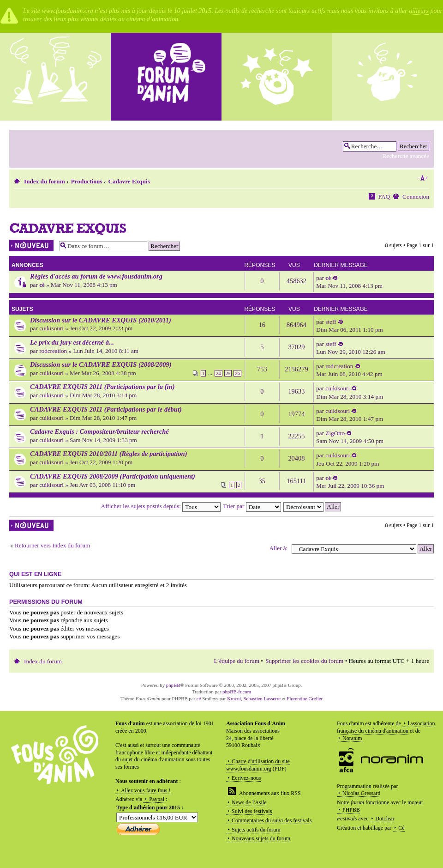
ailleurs (419, 11)
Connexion (416, 197)
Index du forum (45, 181)
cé (42, 285)
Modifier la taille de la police (422, 178)
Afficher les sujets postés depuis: (161, 506)
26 (237, 373)
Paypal (157, 799)
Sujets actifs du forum (256, 830)
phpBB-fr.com (237, 692)
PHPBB (351, 810)
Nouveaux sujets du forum (261, 838)
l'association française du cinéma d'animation (386, 727)
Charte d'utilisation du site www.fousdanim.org (258, 765)
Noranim (352, 738)
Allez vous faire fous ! (146, 790)
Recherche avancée (406, 156)
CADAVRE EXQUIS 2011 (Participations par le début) (106, 409)
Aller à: (278, 548)
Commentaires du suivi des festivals (272, 820)
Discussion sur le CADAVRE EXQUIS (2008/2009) (101, 364)
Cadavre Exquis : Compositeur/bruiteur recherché (99, 431)
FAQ (384, 197)
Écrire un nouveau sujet (32, 246)
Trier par (252, 506)
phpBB (173, 685)
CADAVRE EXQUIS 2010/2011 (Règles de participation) (108, 454)
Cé (401, 828)
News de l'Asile (249, 802)
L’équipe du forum (237, 661)
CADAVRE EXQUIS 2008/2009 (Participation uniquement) (113, 476)
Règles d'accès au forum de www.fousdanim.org (96, 276)
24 (219, 373)
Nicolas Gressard (361, 793)
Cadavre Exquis (129, 181)
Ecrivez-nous (246, 778)
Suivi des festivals (252, 811)
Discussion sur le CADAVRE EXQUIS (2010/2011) (101, 320)
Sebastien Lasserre (262, 698)
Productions (87, 181)
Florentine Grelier (305, 698)
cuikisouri (51, 328)
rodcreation (53, 351)
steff (331, 322)
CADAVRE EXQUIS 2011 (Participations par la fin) (102, 387)
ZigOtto (335, 433)
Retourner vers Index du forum (52, 545)
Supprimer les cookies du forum (304, 661)
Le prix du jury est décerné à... (72, 342)
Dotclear (385, 819)
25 (228, 373)
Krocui (234, 698)
